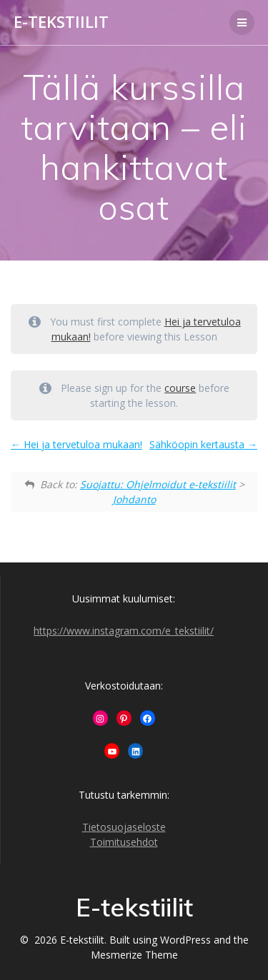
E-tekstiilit (61, 22)
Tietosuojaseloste (124, 827)
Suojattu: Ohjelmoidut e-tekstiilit (158, 484)
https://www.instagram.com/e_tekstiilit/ (124, 631)
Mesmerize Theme (134, 955)
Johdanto (134, 499)
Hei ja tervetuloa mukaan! (76, 444)
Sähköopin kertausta (203, 444)
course (180, 388)
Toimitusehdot (124, 842)
